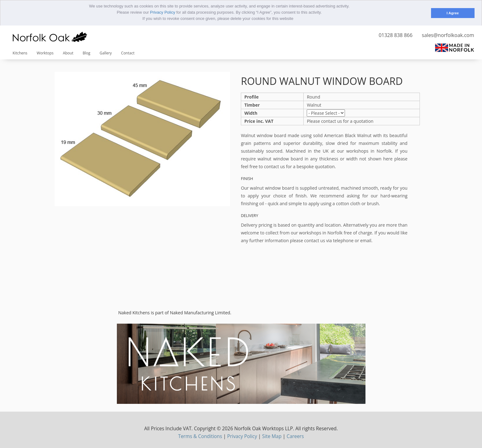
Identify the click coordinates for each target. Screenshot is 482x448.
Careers (295, 436)
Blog (87, 53)
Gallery (106, 53)
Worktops (45, 53)
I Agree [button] (453, 13)
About (68, 53)
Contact (128, 53)
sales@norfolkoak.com (448, 35)
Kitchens (20, 53)
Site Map (272, 436)
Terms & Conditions (200, 436)
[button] (295, 19)
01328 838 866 (395, 35)
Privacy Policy (163, 12)
